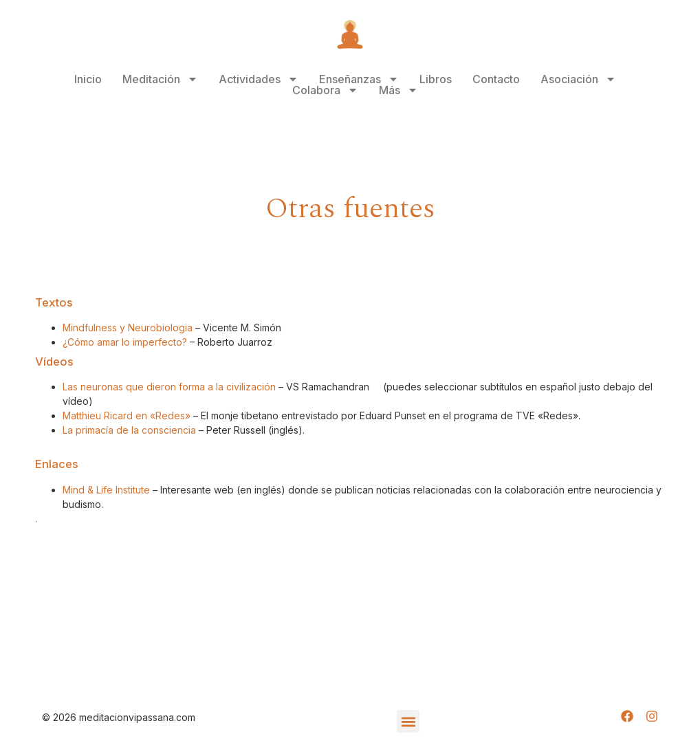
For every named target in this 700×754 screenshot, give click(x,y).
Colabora (325, 90)
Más (398, 90)
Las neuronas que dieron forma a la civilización (169, 387)
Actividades (259, 79)
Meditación (160, 79)
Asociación (578, 79)
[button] (408, 721)
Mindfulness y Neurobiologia (128, 328)
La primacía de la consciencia (129, 430)
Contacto (496, 79)
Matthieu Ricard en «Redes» (127, 415)
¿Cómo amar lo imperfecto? (125, 342)
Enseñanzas (359, 79)
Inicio (88, 79)
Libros (436, 79)
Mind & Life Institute (106, 490)
